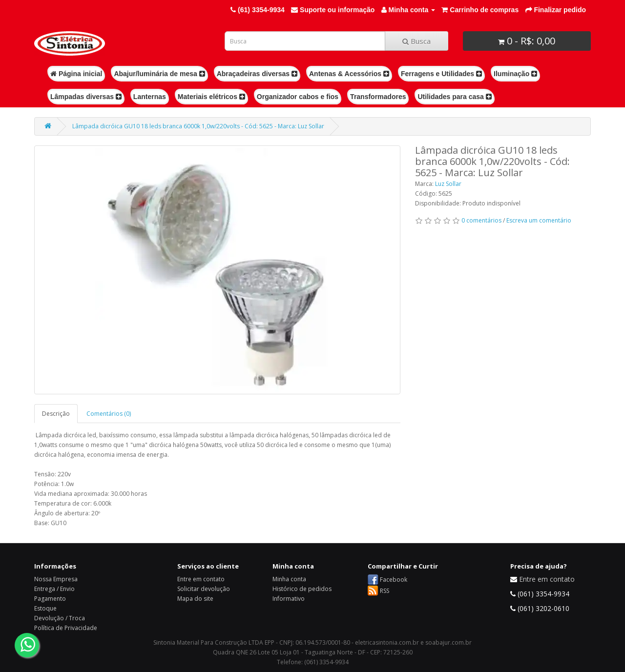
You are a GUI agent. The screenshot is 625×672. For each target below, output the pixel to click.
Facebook (394, 580)
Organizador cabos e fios (298, 97)
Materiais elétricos (211, 97)
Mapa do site (195, 599)
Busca (417, 41)
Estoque (45, 608)
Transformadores (378, 97)
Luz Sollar (448, 184)
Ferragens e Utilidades (441, 74)
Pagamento (50, 599)
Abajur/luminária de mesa (159, 74)
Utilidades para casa (454, 97)
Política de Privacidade (66, 628)
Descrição (56, 414)
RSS (385, 591)
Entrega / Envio (54, 589)
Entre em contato (201, 579)
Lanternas (150, 97)
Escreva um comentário (539, 220)
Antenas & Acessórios (349, 74)
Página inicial (76, 74)
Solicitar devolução (204, 589)
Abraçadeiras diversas (257, 74)
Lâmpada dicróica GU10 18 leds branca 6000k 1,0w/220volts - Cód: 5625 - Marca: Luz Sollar (198, 126)
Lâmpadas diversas (86, 97)
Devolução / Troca (60, 618)
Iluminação (515, 74)
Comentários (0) (109, 414)
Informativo (289, 599)
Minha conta (289, 579)
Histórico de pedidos (302, 589)
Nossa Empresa (56, 579)
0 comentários (481, 220)
